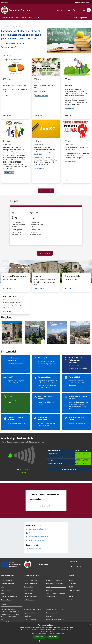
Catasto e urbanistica (30, 597)
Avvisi (6, 26)
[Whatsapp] (73, 10)
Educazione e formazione (54, 580)
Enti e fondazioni (6, 590)
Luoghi (71, 596)
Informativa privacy (52, 613)
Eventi (71, 599)
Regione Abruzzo (6, 2)
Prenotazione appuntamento (32, 609)
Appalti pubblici (28, 593)
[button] (46, 641)
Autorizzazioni (51, 597)
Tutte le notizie (46, 191)
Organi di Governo (7, 580)
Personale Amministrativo (9, 597)
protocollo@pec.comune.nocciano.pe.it (13, 622)
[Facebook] (64, 10)
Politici (3, 593)
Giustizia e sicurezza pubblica (55, 584)
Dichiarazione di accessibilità (55, 619)
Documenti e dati (6, 600)
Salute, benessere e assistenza (56, 593)
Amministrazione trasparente (55, 609)
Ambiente (49, 590)
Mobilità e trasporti (30, 600)
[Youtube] (68, 10)
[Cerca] (89, 10)
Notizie (7, 79)
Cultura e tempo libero (31, 584)
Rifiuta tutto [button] (53, 637)
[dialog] (46, 633)
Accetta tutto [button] (39, 637)
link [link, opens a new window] (63, 633)
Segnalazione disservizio (31, 613)
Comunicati (72, 584)
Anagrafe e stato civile (31, 580)
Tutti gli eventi (45, 253)
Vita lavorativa (28, 587)
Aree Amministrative (7, 584)
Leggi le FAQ (27, 616)
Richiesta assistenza (30, 619)
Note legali (50, 616)
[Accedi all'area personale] (82, 2)
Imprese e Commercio (30, 590)
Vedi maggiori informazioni (69, 469)
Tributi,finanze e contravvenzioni (56, 587)
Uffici (3, 587)
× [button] (90, 624)
